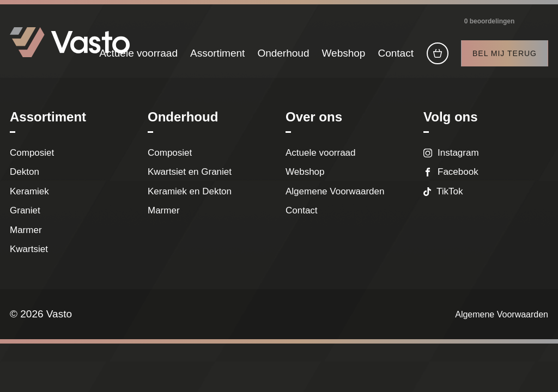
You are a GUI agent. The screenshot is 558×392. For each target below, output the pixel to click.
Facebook (458, 180)
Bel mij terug (505, 59)
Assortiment (217, 59)
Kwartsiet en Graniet (192, 180)
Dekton (25, 180)
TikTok (450, 200)
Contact (395, 59)
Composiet (32, 161)
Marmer (26, 238)
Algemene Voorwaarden (335, 200)
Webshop (343, 59)
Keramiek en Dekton (190, 200)
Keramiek (29, 200)
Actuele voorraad (138, 59)
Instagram (458, 161)
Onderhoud (283, 59)
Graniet (25, 219)
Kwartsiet (29, 258)
